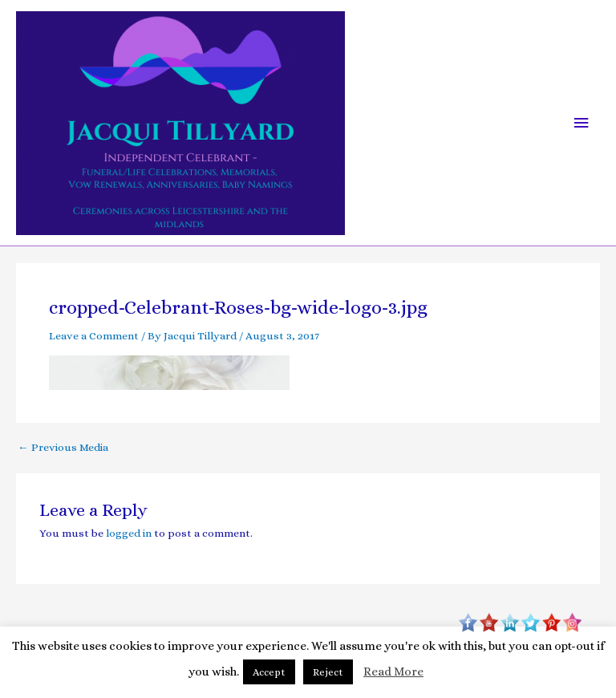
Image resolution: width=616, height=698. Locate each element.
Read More (393, 672)
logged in (129, 533)
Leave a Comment (94, 336)
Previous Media (63, 448)
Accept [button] (269, 672)
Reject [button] (328, 672)
